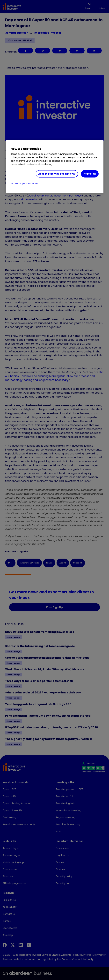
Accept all (90, 174)
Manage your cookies (25, 184)
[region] (55, 167)
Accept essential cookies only (57, 174)
